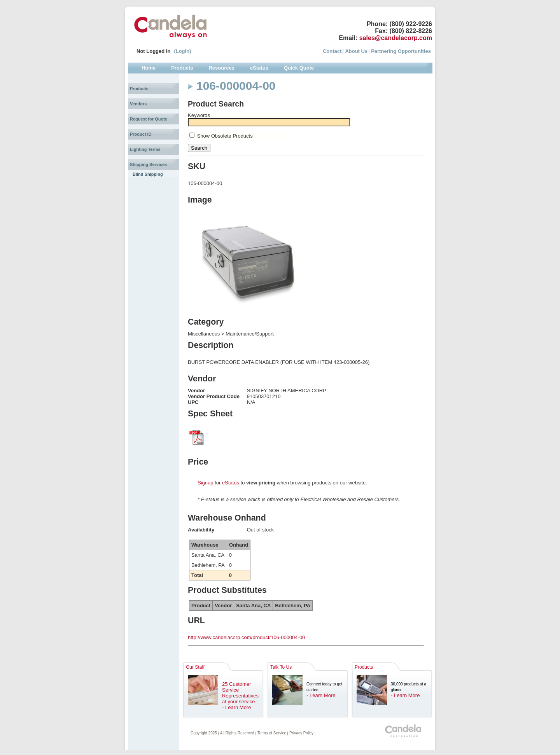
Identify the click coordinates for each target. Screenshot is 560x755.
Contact (332, 51)
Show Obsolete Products (225, 136)
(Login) (182, 51)
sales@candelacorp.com (396, 38)
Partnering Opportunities (401, 51)
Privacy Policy (301, 733)
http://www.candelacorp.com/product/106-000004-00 (246, 637)
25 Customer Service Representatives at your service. (240, 693)
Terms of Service (272, 733)
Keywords (199, 115)
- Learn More (236, 707)
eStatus (231, 483)
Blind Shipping (148, 174)
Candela (171, 26)
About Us (356, 51)
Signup (205, 483)
